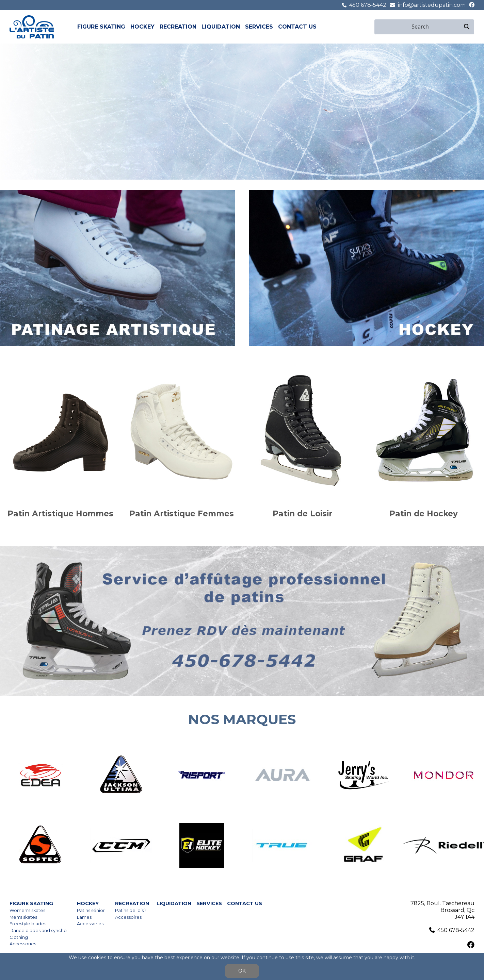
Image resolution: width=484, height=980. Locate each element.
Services (259, 27)
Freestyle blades (28, 924)
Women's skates (27, 910)
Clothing (19, 937)
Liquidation (221, 27)
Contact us (297, 27)
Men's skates (23, 917)
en (362, 27)
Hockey (142, 27)
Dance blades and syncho (38, 931)
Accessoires (128, 917)
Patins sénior (91, 910)
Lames (84, 917)
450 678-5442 (368, 5)
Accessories (23, 944)
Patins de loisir (131, 910)
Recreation (178, 27)
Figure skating (101, 27)
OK (242, 971)
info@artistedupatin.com (432, 5)
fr (370, 27)
